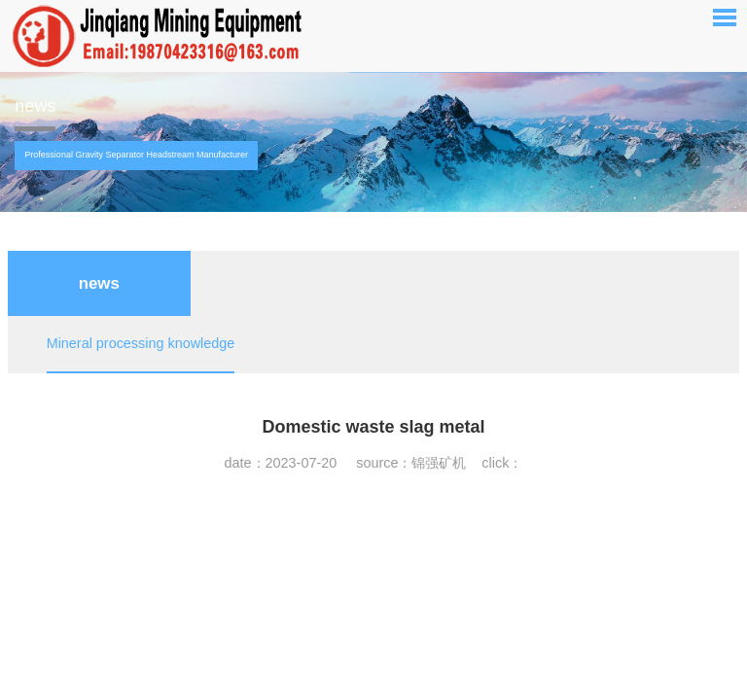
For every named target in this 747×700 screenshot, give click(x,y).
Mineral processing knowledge (141, 343)
